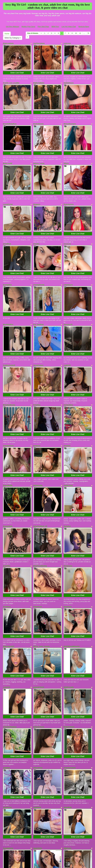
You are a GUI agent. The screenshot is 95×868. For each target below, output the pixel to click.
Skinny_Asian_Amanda (42, 575)
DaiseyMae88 (8, 433)
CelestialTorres (8, 398)
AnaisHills (7, 504)
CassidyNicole (8, 754)
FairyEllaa (37, 362)
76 (88, 33)
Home (7, 34)
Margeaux (37, 185)
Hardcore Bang (84, 27)
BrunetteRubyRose (10, 114)
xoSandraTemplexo (10, 646)
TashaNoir (67, 469)
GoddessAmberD (9, 327)
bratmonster (7, 789)
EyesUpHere (7, 256)
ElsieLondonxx (8, 43)
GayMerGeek (68, 433)
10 (76, 33)
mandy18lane (68, 362)
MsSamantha (38, 433)
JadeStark (6, 683)
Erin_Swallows (38, 291)
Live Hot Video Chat (69, 27)
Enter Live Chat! (17, 68)
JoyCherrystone (39, 43)
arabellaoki (37, 717)
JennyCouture (38, 327)
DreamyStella (8, 469)
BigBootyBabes (39, 78)
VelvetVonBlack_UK (40, 469)
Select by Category (13, 38)
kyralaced (37, 398)
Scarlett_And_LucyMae (11, 78)
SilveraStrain (38, 683)
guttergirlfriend (39, 612)
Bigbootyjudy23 (9, 575)
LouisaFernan (8, 185)
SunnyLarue (68, 504)
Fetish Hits (45, 862)
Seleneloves (38, 541)
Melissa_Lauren (39, 149)
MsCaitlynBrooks (9, 362)
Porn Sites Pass (43, 27)
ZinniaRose (7, 220)
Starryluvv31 (68, 291)
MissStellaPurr (8, 291)
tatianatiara (68, 541)
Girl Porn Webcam (12, 27)
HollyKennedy (69, 612)
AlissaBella (68, 717)
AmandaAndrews (70, 683)
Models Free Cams (28, 27)
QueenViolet (38, 754)
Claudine (36, 220)
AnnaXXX (67, 398)
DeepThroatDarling (40, 504)
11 (80, 33)
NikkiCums (67, 754)
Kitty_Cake (37, 789)
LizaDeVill (67, 327)
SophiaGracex (69, 78)
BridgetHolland (69, 646)
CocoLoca (67, 220)
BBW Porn (55, 27)
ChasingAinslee (39, 256)
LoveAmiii (6, 612)
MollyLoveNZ (8, 149)
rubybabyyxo (68, 256)
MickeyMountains (70, 114)
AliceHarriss (7, 717)
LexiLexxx (67, 43)
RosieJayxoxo (69, 185)
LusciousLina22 (69, 789)
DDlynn (66, 149)
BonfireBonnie (38, 114)
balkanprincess (39, 646)
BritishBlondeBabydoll (72, 575)
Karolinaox (7, 541)
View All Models (33, 33)
